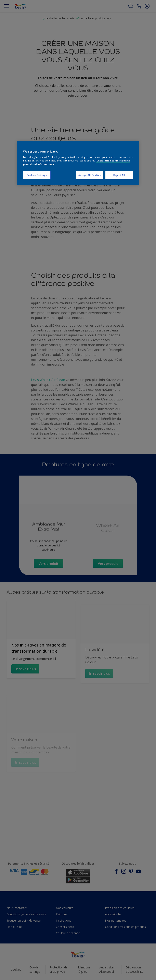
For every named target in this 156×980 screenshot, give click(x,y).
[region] (78, 163)
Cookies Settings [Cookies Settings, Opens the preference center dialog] (37, 175)
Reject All (119, 175)
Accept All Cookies (90, 175)
